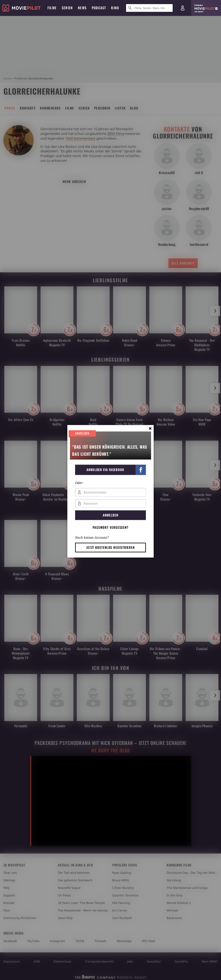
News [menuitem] (82, 8)
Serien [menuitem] (67, 8)
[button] (110, 470)
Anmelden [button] (110, 515)
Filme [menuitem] (52, 8)
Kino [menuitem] (115, 8)
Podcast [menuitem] (99, 8)
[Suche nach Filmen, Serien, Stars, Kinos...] (149, 8)
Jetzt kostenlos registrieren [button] (110, 548)
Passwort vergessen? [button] (110, 527)
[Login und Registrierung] (183, 8)
